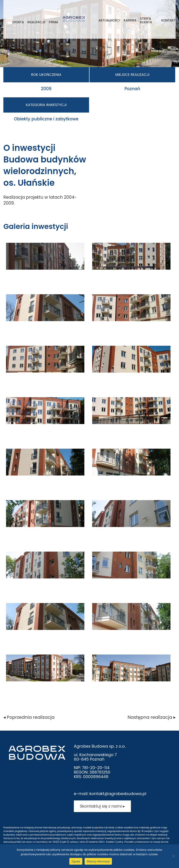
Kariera (130, 20)
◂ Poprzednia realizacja (29, 717)
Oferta (18, 22)
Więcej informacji (98, 861)
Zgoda (76, 861)
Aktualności (109, 20)
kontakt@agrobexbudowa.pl (118, 794)
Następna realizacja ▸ (152, 717)
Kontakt (168, 20)
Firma (54, 22)
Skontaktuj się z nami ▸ (102, 806)
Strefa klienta (146, 20)
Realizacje (36, 22)
